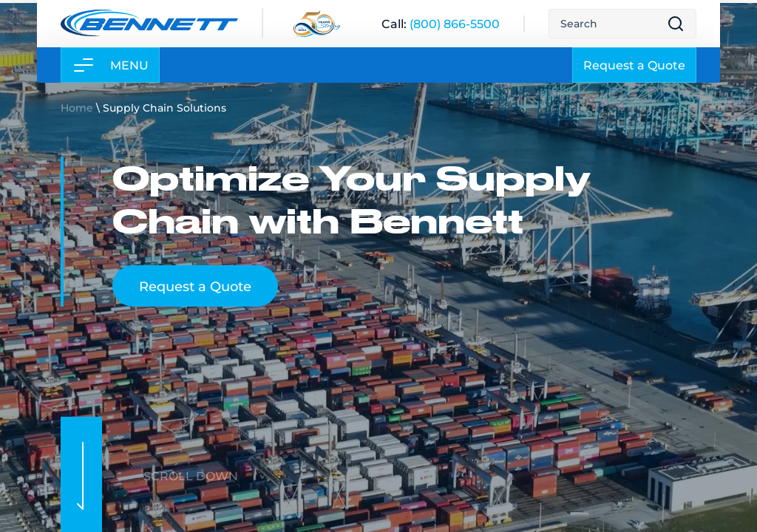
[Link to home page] (149, 23)
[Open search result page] (676, 24)
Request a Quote (634, 65)
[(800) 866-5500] (455, 23)
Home (77, 108)
